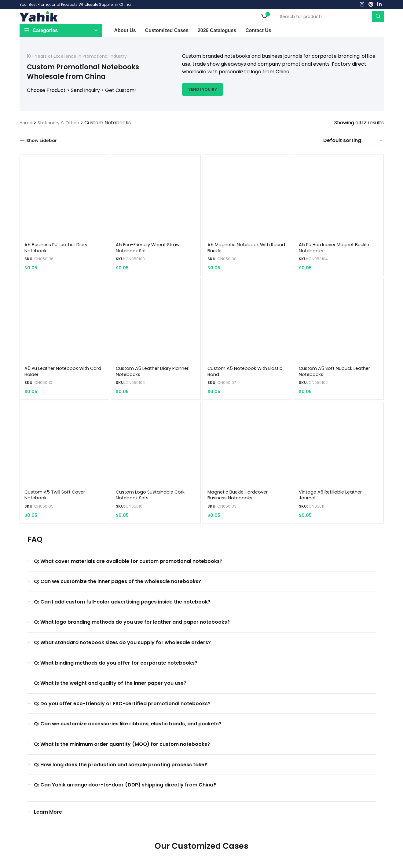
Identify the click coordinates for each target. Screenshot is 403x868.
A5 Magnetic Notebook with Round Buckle (242, 266)
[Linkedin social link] (379, 5)
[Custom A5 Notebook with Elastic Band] (248, 341)
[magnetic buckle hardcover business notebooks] (248, 465)
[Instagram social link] (362, 5)
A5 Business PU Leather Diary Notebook (59, 266)
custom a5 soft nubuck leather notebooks (338, 390)
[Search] (329, 26)
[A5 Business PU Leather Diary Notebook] (64, 217)
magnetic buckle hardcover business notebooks (241, 514)
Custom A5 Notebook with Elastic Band (240, 390)
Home (27, 141)
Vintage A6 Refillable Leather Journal (334, 514)
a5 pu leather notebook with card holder (60, 390)
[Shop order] (353, 159)
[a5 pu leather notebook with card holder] (64, 341)
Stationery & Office (62, 141)
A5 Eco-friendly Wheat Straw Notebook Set (152, 266)
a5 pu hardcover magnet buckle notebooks (338, 266)
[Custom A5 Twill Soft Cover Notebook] (64, 465)
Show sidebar (44, 159)
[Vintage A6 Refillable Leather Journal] (339, 465)
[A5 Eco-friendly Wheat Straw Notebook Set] (156, 217)
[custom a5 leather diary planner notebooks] (156, 341)
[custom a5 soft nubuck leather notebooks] (339, 341)
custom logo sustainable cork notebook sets (153, 514)
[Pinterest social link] (371, 5)
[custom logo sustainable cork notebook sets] (156, 465)
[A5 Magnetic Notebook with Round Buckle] (248, 217)
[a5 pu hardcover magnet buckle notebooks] (339, 217)
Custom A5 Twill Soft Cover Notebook (57, 514)
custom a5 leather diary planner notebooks (146, 390)
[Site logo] (39, 25)
